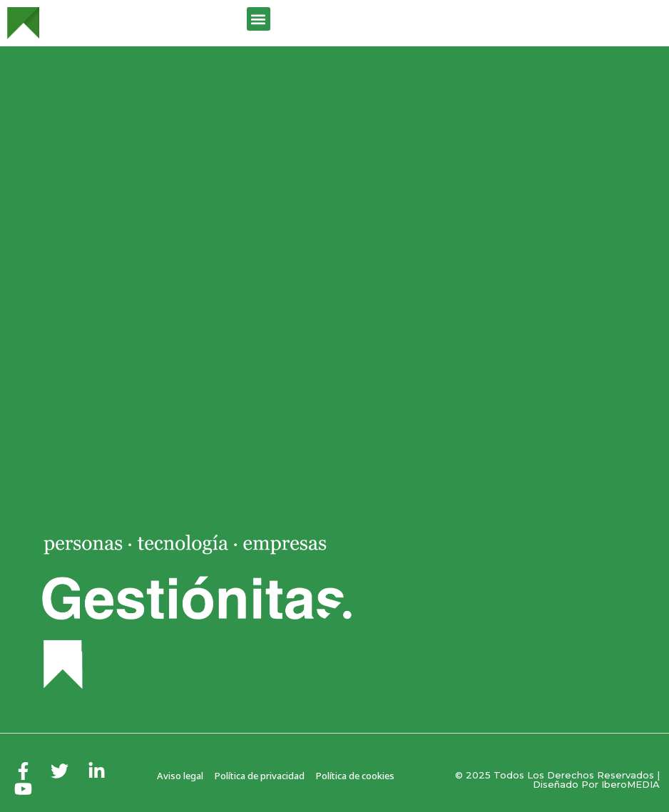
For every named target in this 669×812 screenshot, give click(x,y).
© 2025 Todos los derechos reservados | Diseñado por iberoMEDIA (557, 780)
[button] (259, 19)
